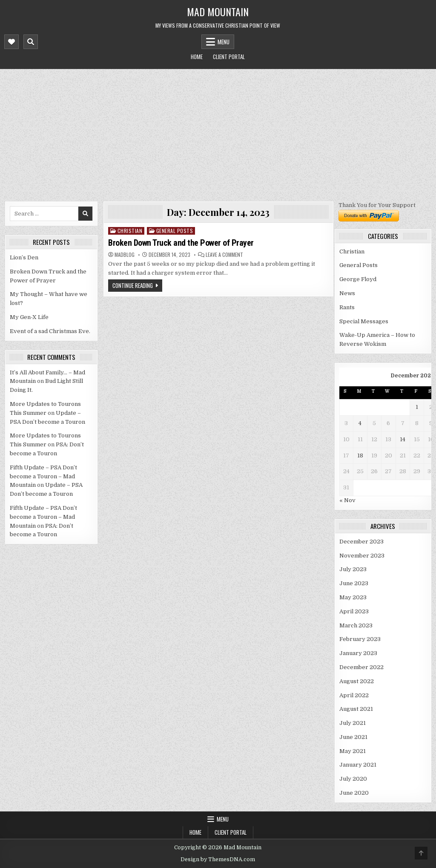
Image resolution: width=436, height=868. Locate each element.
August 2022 (357, 681)
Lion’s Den (24, 257)
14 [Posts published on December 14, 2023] (403, 439)
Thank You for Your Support (377, 205)
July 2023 (353, 569)
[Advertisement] (218, 133)
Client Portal (229, 57)
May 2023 (353, 597)
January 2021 (358, 765)
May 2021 (353, 751)
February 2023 (360, 639)
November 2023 (362, 556)
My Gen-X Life (29, 317)
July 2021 (353, 723)
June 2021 (353, 737)
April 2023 (354, 611)
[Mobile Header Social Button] (11, 42)
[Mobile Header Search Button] (31, 42)
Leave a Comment (224, 255)
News (347, 293)
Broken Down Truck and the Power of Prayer (181, 243)
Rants (347, 307)
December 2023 (361, 542)
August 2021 (356, 709)
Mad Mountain (218, 11)
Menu (224, 42)
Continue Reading (133, 285)
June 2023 (354, 583)
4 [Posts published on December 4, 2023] (360, 423)
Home (197, 57)
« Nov (347, 500)
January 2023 (358, 653)
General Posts (175, 231)
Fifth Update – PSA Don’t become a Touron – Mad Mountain (43, 476)
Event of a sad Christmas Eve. (50, 331)
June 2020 (354, 793)
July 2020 (353, 779)
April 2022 (354, 695)
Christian (130, 231)
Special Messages (364, 321)
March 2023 (356, 625)
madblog (125, 255)
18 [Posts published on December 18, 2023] (360, 456)
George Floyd (358, 279)
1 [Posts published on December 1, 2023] (417, 407)
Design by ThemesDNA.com (218, 859)
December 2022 (361, 667)
